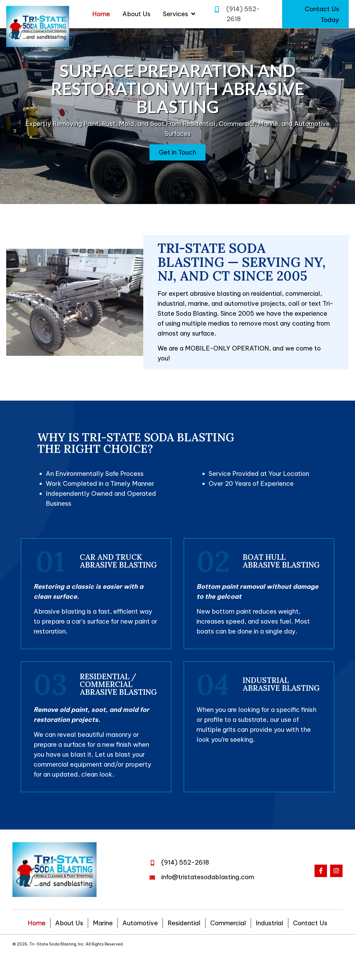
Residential (184, 923)
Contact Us (310, 923)
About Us (69, 923)
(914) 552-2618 (185, 862)
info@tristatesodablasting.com (208, 877)
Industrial (270, 923)
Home (37, 923)
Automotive (140, 923)
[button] (315, 14)
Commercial (228, 923)
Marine (103, 923)
